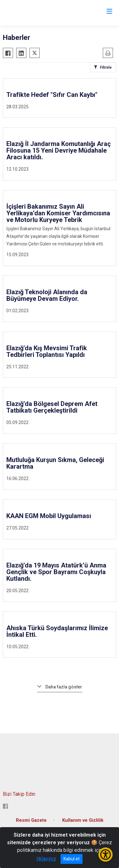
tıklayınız (46, 859)
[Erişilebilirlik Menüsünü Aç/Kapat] (106, 855)
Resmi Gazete (31, 820)
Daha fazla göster (64, 687)
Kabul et (72, 859)
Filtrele (106, 67)
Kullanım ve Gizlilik (83, 820)
